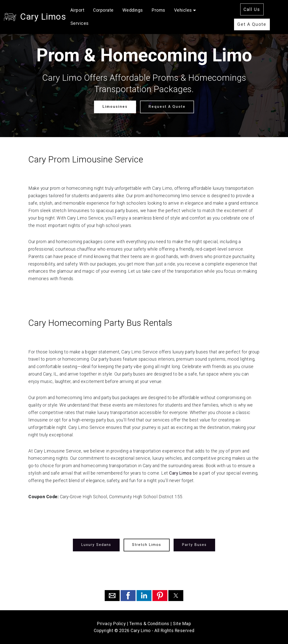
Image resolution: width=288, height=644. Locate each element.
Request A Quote (167, 107)
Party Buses (194, 545)
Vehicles (183, 10)
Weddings (133, 10)
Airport (77, 10)
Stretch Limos (147, 545)
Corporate (103, 10)
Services (80, 23)
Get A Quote (252, 24)
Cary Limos (43, 17)
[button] (112, 596)
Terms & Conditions (149, 624)
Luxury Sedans (96, 545)
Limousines (115, 107)
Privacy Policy (111, 624)
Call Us (252, 9)
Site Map (182, 624)
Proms (159, 10)
